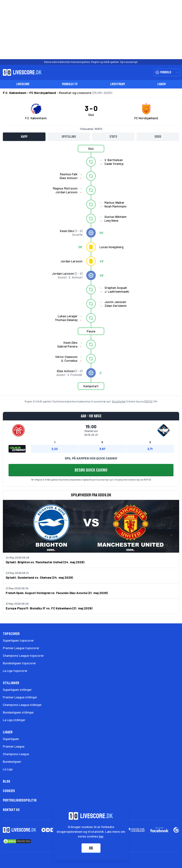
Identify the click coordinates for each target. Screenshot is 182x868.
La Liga (8, 769)
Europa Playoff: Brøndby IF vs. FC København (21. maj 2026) (49, 608)
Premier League (14, 746)
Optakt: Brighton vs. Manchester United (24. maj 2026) (45, 562)
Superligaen (11, 739)
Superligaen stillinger (17, 690)
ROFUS (148, 401)
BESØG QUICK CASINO (91, 470)
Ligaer (162, 84)
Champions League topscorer (23, 656)
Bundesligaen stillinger (18, 712)
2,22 (55, 449)
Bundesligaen (12, 762)
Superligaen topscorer (18, 640)
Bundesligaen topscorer (19, 663)
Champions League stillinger (22, 705)
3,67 (102, 449)
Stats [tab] (113, 137)
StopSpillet (119, 401)
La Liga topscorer (15, 671)
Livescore (23, 84)
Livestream (118, 84)
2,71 (150, 449)
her (101, 836)
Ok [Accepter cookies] (91, 848)
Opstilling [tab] (69, 137)
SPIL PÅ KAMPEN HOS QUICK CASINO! (91, 458)
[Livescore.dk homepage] (21, 72)
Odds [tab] (158, 137)
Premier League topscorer (21, 648)
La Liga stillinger (14, 720)
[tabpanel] (91, 270)
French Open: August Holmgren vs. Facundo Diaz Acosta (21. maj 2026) (57, 593)
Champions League (16, 754)
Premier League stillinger (20, 697)
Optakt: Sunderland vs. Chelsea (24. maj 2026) (39, 577)
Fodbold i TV (70, 84)
